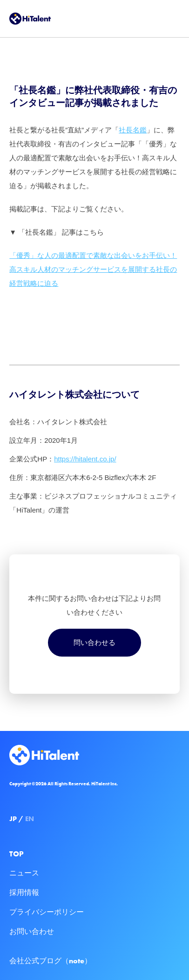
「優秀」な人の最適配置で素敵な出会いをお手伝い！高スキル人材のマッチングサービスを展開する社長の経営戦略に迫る (93, 269)
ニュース (24, 873)
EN (30, 819)
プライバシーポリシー (47, 912)
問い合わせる (94, 642)
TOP (17, 854)
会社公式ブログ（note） (51, 961)
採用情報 (24, 892)
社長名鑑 (133, 130)
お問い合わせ (32, 931)
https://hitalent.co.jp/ (85, 459)
